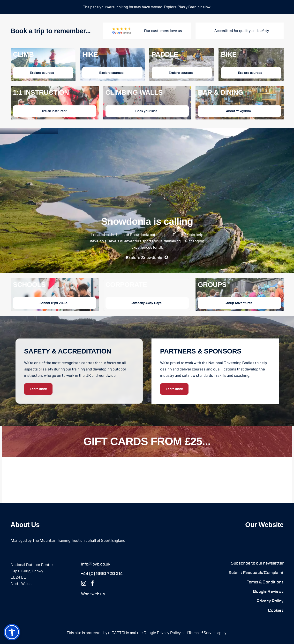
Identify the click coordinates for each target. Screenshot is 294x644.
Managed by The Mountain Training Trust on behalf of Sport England (68, 541)
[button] (147, 258)
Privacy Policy (169, 633)
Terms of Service (203, 633)
